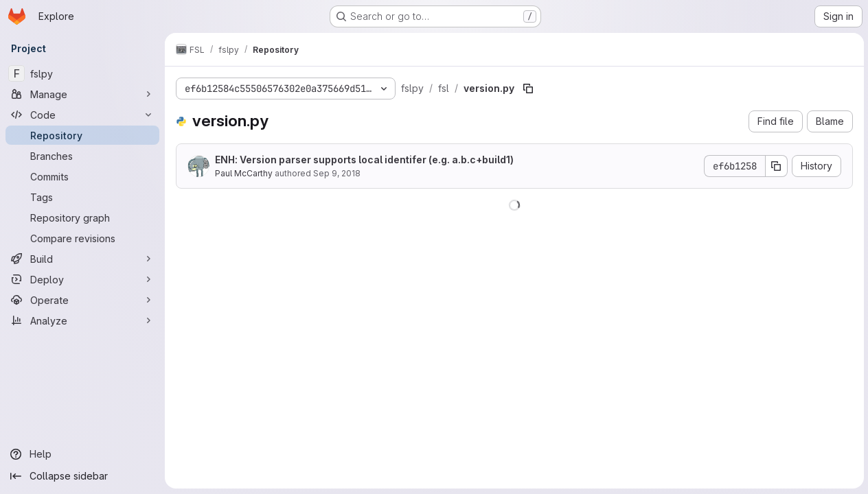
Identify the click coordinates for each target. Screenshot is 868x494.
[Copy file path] (528, 89)
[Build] (82, 259)
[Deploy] (82, 279)
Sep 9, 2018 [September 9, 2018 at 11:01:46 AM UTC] (337, 173)
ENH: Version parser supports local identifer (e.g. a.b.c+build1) (364, 160)
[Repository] (82, 135)
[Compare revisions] (82, 238)
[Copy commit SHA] (775, 166)
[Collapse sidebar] (82, 476)
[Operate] (82, 300)
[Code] (82, 115)
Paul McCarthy (244, 173)
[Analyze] (82, 320)
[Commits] (82, 176)
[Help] (82, 454)
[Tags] (82, 197)
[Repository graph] (82, 217)
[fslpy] (82, 73)
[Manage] (82, 94)
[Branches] (82, 156)
